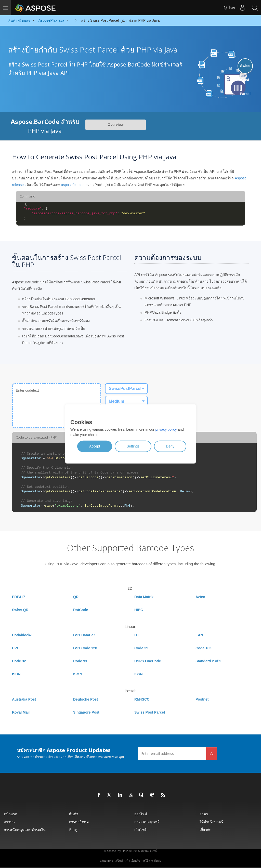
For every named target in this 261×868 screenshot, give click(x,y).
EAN (199, 635)
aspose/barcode (74, 185)
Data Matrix (144, 597)
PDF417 (18, 597)
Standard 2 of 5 (208, 661)
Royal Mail (21, 712)
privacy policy (166, 429)
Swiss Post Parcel (150, 712)
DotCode (81, 610)
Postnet (202, 699)
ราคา (204, 814)
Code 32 (19, 661)
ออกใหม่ (141, 814)
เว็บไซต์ (140, 830)
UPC (16, 648)
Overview (115, 125)
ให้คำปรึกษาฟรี (211, 822)
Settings (133, 446)
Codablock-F (23, 635)
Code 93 (80, 661)
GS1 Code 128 (85, 648)
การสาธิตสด (79, 822)
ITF (137, 635)
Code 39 (141, 648)
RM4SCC (142, 699)
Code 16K (204, 648)
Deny (170, 446)
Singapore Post (86, 712)
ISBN (16, 674)
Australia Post (24, 699)
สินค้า (74, 814)
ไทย (228, 8)
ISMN (78, 674)
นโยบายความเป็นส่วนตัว (115, 861)
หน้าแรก (10, 814)
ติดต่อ (158, 861)
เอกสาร (10, 822)
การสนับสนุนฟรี (147, 822)
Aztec (200, 597)
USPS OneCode (148, 661)
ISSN (139, 674)
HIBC (139, 610)
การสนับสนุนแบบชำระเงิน (25, 830)
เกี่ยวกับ (205, 830)
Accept (95, 446)
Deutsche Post (86, 699)
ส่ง (212, 753)
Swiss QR (20, 610)
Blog (73, 830)
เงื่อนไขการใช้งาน (142, 861)
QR (76, 597)
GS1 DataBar (84, 635)
